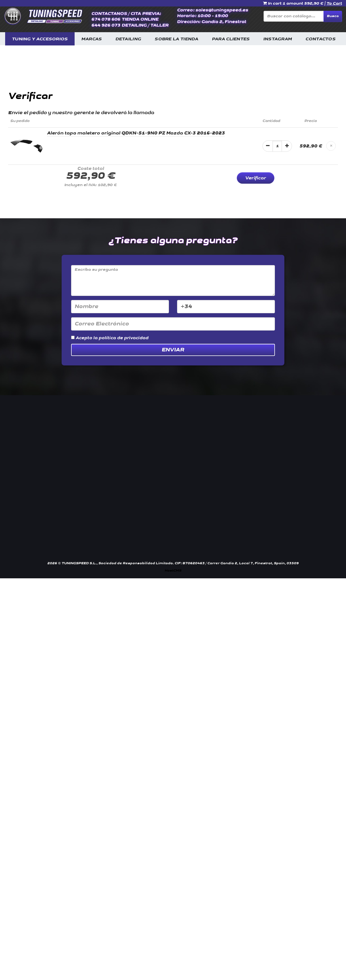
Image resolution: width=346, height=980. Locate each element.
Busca (333, 16)
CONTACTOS (320, 39)
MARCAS (92, 39)
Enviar (173, 350)
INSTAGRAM (278, 39)
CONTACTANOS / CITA (116, 14)
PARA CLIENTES (231, 39)
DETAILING (128, 39)
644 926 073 (106, 25)
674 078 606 (106, 19)
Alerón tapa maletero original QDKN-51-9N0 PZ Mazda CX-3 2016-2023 (136, 133)
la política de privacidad (121, 338)
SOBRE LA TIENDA (177, 39)
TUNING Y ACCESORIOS (40, 39)
